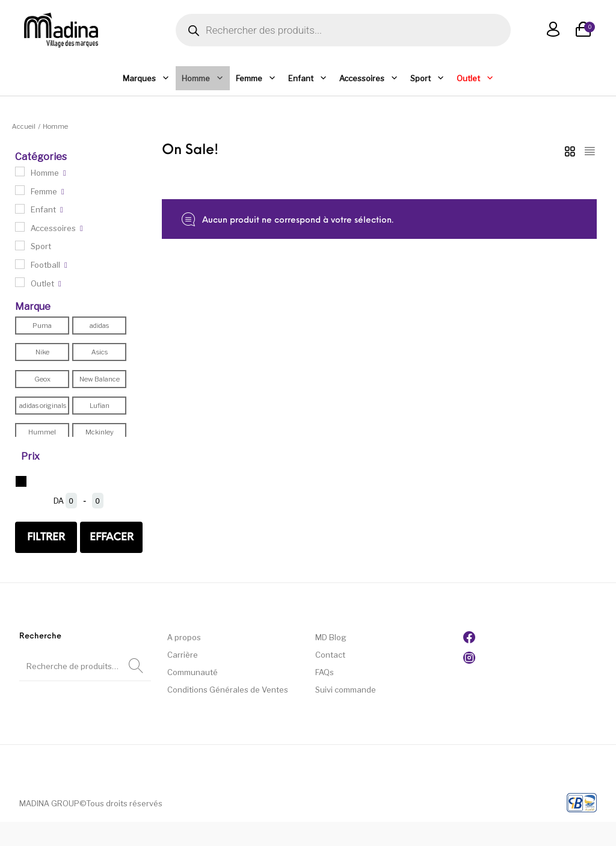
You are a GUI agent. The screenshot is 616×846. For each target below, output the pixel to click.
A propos (184, 637)
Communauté (192, 672)
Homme (203, 78)
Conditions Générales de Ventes (228, 690)
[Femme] (20, 190)
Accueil (24, 126)
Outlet (475, 78)
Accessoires (369, 78)
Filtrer (46, 538)
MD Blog (331, 637)
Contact (330, 655)
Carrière (183, 655)
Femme (256, 78)
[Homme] (20, 171)
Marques (146, 78)
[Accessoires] (20, 227)
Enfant (308, 78)
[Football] (20, 264)
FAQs (325, 672)
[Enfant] (20, 209)
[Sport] (20, 245)
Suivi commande (346, 690)
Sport (427, 78)
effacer (112, 538)
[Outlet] (20, 282)
